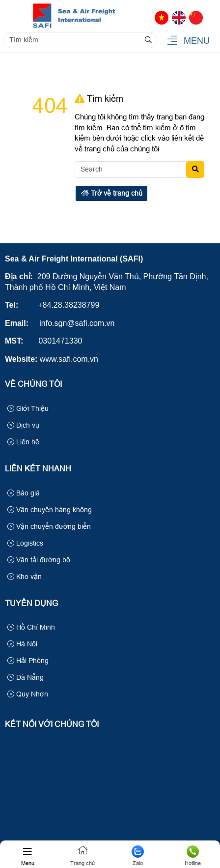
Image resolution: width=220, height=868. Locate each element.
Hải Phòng (28, 661)
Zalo (137, 856)
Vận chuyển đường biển (49, 526)
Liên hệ (23, 442)
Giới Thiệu (28, 408)
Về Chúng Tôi (33, 384)
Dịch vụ (23, 425)
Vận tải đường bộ (39, 560)
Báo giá (24, 493)
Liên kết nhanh (38, 469)
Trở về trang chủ (112, 193)
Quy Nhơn (28, 694)
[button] (172, 41)
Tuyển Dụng (31, 603)
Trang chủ (82, 856)
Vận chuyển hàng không (50, 510)
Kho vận (25, 577)
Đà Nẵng (26, 677)
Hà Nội (22, 644)
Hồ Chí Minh (31, 627)
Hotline (192, 856)
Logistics (25, 543)
